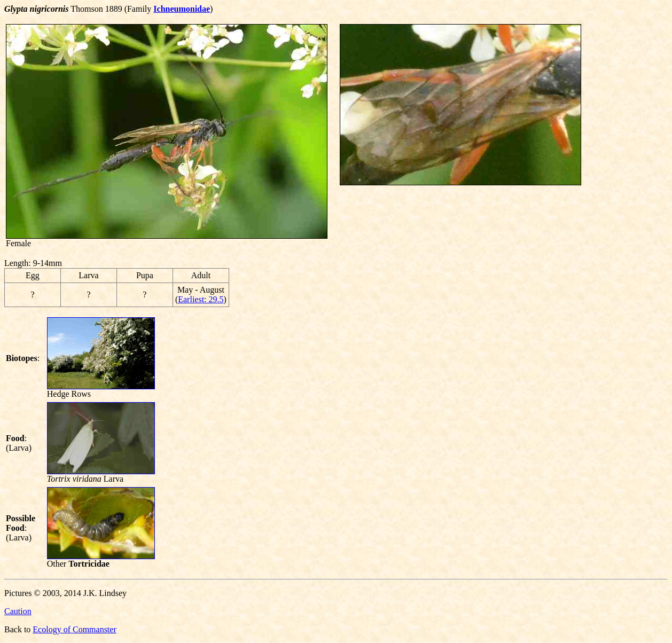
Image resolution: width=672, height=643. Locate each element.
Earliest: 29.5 (201, 299)
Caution (18, 611)
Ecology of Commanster (74, 629)
